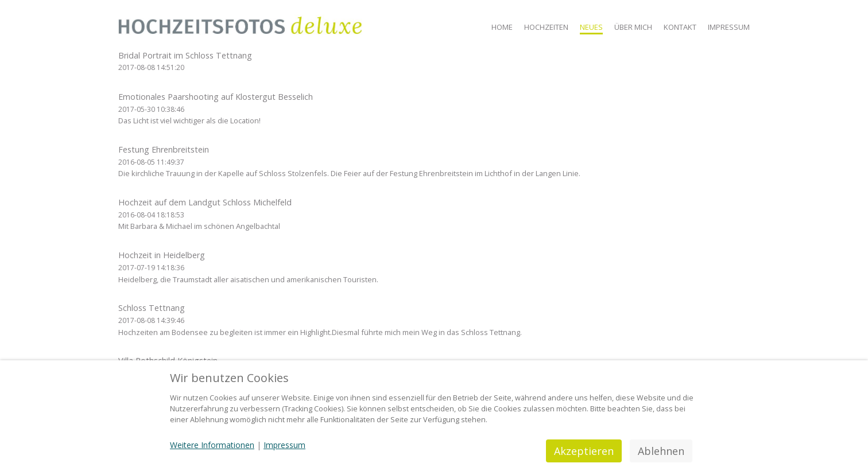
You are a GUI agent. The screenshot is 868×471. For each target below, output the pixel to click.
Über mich (633, 27)
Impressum (729, 27)
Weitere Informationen (212, 445)
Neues (591, 27)
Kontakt (680, 27)
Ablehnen (661, 451)
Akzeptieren (584, 451)
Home (502, 27)
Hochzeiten (546, 27)
